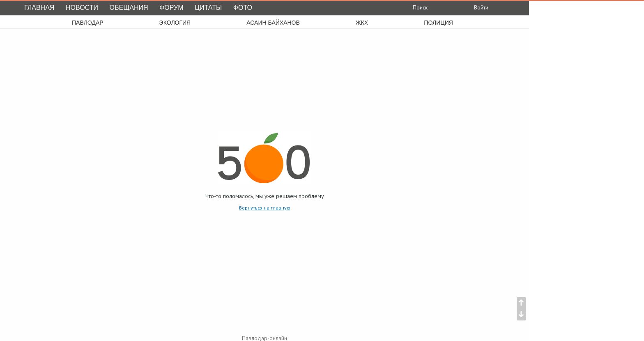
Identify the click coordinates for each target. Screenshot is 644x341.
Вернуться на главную (265, 208)
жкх (362, 23)
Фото (243, 8)
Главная (39, 8)
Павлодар (88, 23)
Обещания (129, 8)
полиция (438, 23)
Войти (474, 7)
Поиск (414, 7)
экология (175, 23)
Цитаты (208, 8)
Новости (82, 8)
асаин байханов (273, 23)
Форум (171, 8)
